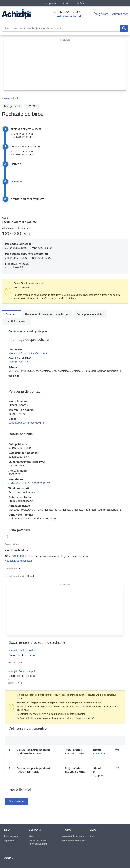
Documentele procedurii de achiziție (47, 314)
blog (92, 836)
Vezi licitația (16, 801)
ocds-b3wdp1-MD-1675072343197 (29, 483)
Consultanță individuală (74, 841)
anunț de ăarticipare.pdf (22, 671)
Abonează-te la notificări (18, 561)
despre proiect (11, 836)
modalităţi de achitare (73, 836)
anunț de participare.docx (23, 651)
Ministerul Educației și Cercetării (28, 353)
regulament (9, 841)
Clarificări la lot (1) (17, 321)
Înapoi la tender (12, 98)
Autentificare (120, 14)
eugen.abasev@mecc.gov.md (26, 423)
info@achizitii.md (69, 16)
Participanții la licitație (90, 314)
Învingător (99, 753)
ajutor (32, 836)
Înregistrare (101, 14)
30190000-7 (19, 556)
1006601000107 (18, 362)
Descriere (11, 314)
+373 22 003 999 (67, 12)
